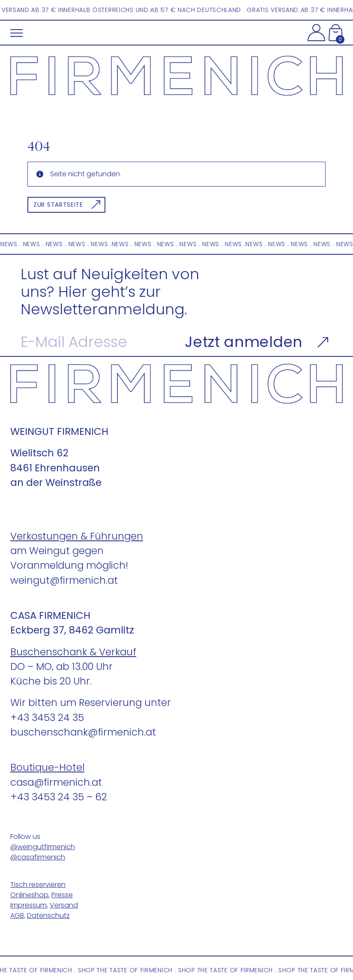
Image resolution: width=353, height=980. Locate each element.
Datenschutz (48, 915)
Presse (62, 895)
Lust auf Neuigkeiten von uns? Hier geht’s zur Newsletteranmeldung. (110, 292)
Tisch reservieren (38, 885)
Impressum (28, 905)
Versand (64, 905)
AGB (17, 915)
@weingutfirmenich (43, 847)
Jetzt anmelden (244, 342)
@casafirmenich (38, 857)
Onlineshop (29, 895)
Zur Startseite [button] (58, 205)
